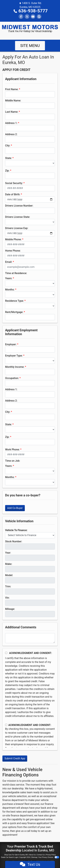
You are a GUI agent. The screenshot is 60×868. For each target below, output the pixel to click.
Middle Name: (13, 101)
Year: (8, 553)
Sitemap (34, 857)
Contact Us (41, 855)
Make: (9, 564)
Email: (9, 262)
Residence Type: (14, 301)
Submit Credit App (15, 758)
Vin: (7, 598)
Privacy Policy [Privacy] (51, 855)
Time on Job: (13, 461)
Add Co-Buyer (15, 508)
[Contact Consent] (6, 725)
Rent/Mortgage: (14, 312)
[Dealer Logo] (30, 29)
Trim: (8, 586)
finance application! (38, 823)
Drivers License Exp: (17, 228)
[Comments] (30, 638)
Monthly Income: (15, 367)
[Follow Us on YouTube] (33, 17)
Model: (9, 575)
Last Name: (12, 112)
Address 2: (11, 134)
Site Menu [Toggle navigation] (30, 46)
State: (8, 158)
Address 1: (11, 123)
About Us (32, 855)
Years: (9, 278)
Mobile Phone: (13, 239)
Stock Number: (14, 541)
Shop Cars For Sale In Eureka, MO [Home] (16, 855)
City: (8, 146)
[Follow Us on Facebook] (21, 17)
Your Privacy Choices (49, 857)
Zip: (7, 171)
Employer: (11, 344)
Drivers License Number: (19, 206)
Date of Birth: (13, 194)
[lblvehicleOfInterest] (30, 535)
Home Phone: (13, 251)
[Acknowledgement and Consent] (6, 653)
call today (32, 831)
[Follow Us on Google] (39, 17)
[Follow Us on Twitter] (27, 17)
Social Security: (14, 183)
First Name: (12, 89)
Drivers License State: (18, 217)
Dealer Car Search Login (10, 857)
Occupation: (12, 378)
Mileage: (10, 609)
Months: (10, 290)
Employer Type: (14, 356)
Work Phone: (12, 450)
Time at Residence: (16, 273)
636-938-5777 (33, 11)
